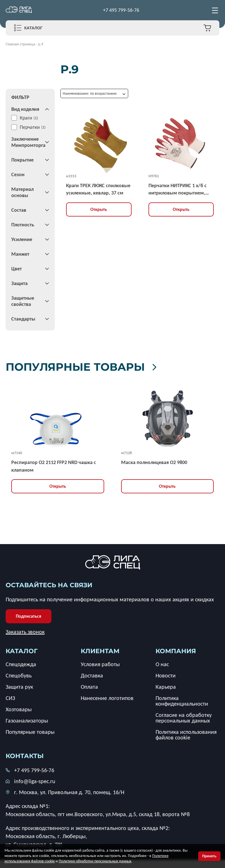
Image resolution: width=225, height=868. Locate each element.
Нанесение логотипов (107, 698)
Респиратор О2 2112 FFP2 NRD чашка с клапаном (54, 466)
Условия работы (100, 664)
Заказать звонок (25, 632)
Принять (209, 856)
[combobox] (94, 93)
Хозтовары (19, 709)
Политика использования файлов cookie (186, 735)
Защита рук (19, 687)
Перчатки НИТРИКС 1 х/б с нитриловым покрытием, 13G (178, 190)
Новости (166, 675)
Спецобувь (19, 675)
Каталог (33, 28)
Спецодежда (21, 664)
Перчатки (30, 127)
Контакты (25, 756)
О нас (162, 664)
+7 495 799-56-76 (121, 10)
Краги (26, 118)
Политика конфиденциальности (182, 701)
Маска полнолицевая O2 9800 (154, 462)
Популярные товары (85, 367)
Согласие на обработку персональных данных (184, 718)
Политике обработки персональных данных (95, 861)
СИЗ (10, 698)
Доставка (92, 675)
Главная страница (20, 44)
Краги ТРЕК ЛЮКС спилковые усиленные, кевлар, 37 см (98, 189)
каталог (22, 651)
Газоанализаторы (27, 721)
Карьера (166, 687)
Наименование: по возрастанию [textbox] (90, 93)
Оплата (89, 687)
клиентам (100, 651)
